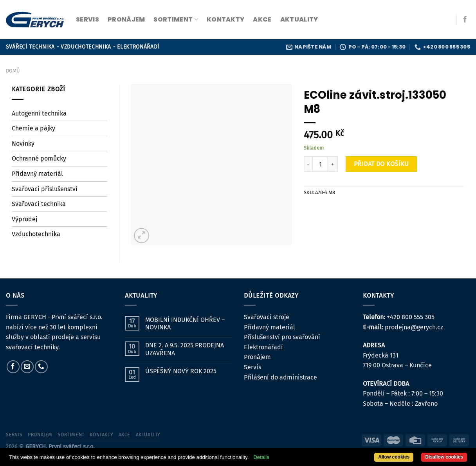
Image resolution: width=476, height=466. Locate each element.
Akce (262, 19)
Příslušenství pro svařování (282, 337)
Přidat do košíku (381, 164)
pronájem (126, 19)
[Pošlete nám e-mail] (27, 367)
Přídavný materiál (37, 174)
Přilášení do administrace (280, 377)
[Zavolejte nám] (41, 367)
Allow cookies (394, 457)
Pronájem (257, 357)
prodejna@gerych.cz (414, 327)
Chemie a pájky (33, 128)
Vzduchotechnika (36, 234)
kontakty (226, 19)
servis (87, 19)
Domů (13, 71)
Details (261, 457)
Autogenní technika (39, 113)
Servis (252, 367)
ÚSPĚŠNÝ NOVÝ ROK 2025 (181, 371)
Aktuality (299, 19)
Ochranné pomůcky (39, 158)
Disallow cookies (444, 457)
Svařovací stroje (267, 317)
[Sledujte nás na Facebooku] (465, 20)
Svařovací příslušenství (45, 189)
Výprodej (24, 219)
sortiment (176, 19)
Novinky (23, 144)
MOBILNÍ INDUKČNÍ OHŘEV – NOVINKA (185, 323)
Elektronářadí (263, 347)
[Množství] (320, 164)
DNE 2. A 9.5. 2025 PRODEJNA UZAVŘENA (185, 349)
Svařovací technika (39, 204)
